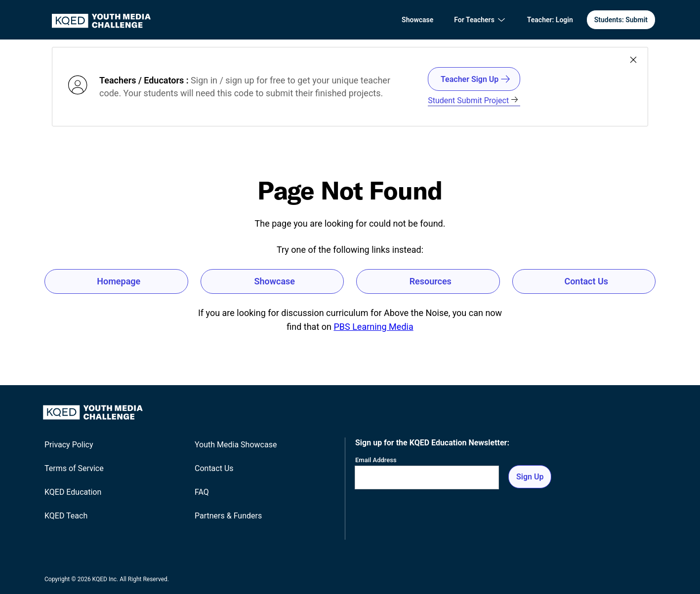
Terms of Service (74, 468)
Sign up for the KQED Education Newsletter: (432, 443)
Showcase (417, 20)
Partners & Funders (228, 516)
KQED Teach (66, 516)
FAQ (202, 492)
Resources (431, 281)
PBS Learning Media (373, 327)
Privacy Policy (69, 445)
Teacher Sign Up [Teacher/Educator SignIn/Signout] (475, 79)
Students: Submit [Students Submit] (621, 20)
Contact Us (586, 281)
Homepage (119, 281)
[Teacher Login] (550, 20)
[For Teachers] (480, 20)
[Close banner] (633, 60)
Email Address (376, 460)
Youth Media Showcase (236, 445)
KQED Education (73, 492)
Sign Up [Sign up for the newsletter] (530, 477)
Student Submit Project (473, 100)
